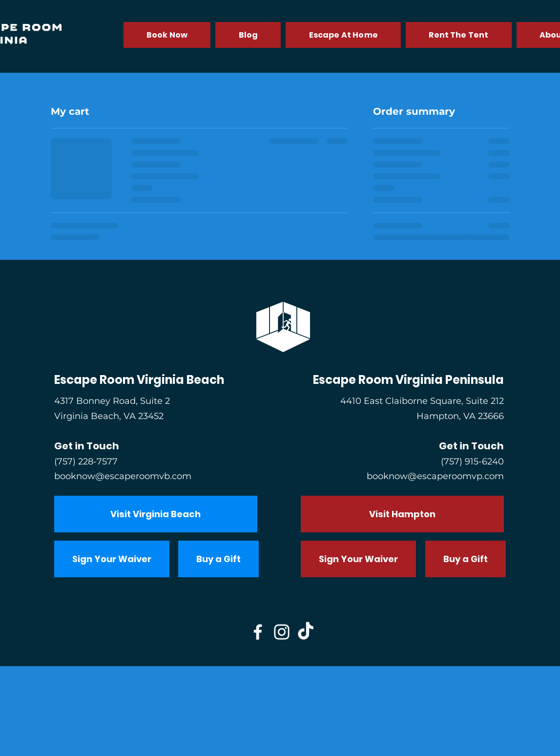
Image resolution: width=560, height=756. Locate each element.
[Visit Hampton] (402, 514)
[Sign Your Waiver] (112, 559)
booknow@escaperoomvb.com (123, 476)
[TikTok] (306, 632)
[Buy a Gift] (218, 559)
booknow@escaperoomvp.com (435, 476)
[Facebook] (258, 632)
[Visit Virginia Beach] (156, 514)
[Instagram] (282, 632)
